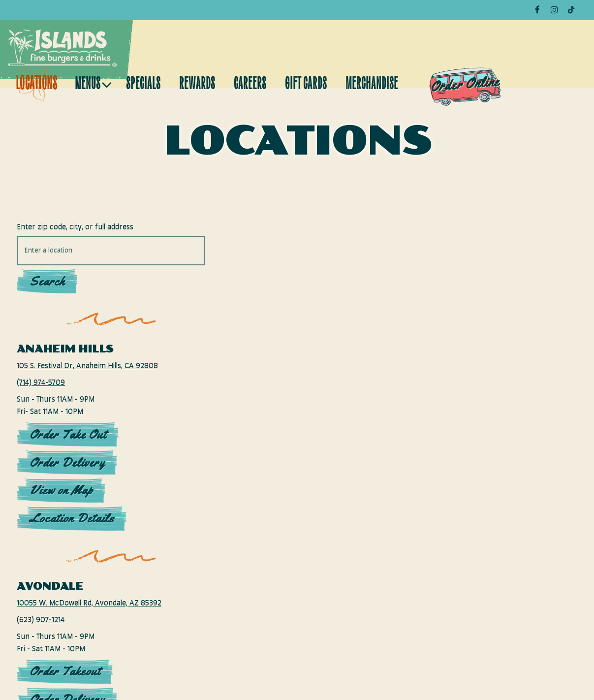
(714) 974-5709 (41, 395)
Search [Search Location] (47, 281)
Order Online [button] (465, 84)
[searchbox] (81, 251)
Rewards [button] (197, 85)
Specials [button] (143, 85)
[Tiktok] (571, 10)
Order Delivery (67, 475)
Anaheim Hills (65, 349)
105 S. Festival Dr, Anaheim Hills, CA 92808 (75, 372)
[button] (407, 445)
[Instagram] (554, 10)
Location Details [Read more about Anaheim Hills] (72, 531)
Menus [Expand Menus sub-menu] (92, 83)
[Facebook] (537, 10)
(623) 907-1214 (41, 645)
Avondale (50, 599)
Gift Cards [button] (306, 85)
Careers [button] (250, 85)
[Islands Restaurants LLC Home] (63, 48)
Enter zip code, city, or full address (75, 227)
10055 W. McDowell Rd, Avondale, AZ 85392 (78, 622)
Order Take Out (68, 447)
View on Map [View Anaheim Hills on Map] (61, 503)
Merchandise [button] (372, 85)
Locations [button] (36, 85)
